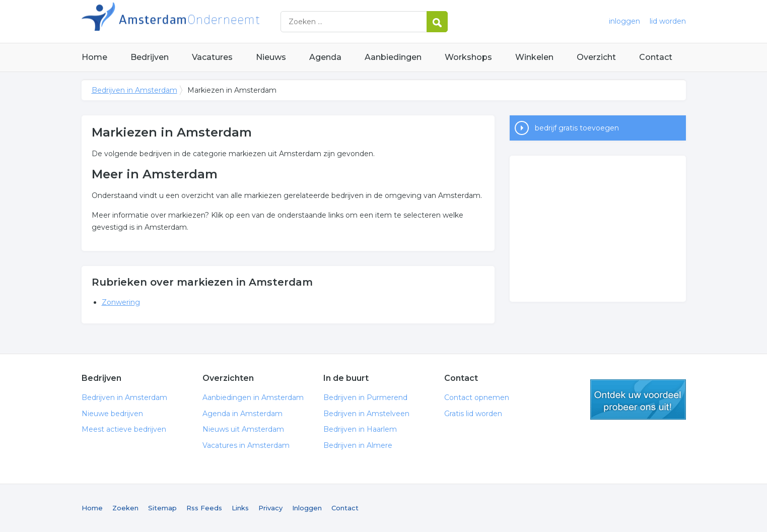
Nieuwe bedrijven (112, 414)
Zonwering (121, 302)
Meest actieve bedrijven (124, 429)
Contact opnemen (477, 397)
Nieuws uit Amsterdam (243, 429)
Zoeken (125, 508)
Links (240, 508)
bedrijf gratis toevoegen (577, 128)
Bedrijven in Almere (358, 445)
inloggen (624, 21)
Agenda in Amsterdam (242, 414)
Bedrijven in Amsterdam (207, 21)
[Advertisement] (598, 229)
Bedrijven (150, 57)
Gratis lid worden (473, 414)
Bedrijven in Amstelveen (366, 414)
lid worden (668, 21)
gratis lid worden (638, 400)
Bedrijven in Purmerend (365, 397)
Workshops (468, 57)
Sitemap (162, 508)
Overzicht (596, 57)
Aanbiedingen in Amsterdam (253, 397)
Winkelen (534, 57)
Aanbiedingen (393, 57)
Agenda (325, 57)
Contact (656, 57)
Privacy (270, 508)
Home (94, 57)
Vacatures (212, 57)
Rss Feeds (204, 508)
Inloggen (307, 508)
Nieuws (271, 57)
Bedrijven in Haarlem (360, 429)
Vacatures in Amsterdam (246, 445)
